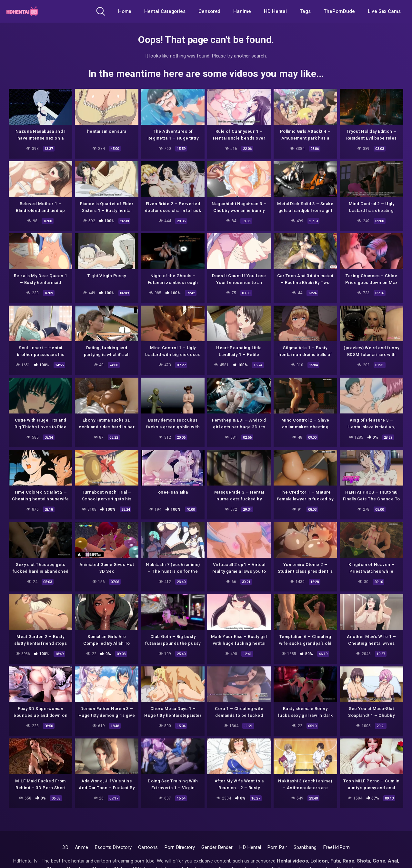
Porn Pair (277, 847)
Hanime (242, 11)
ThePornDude (339, 11)
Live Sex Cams (384, 11)
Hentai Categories (165, 11)
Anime (82, 847)
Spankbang (305, 847)
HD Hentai (275, 11)
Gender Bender (217, 847)
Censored (209, 11)
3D (65, 847)
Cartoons (148, 847)
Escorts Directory (113, 847)
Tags (305, 11)
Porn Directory (180, 847)
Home (125, 11)
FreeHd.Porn (336, 847)
